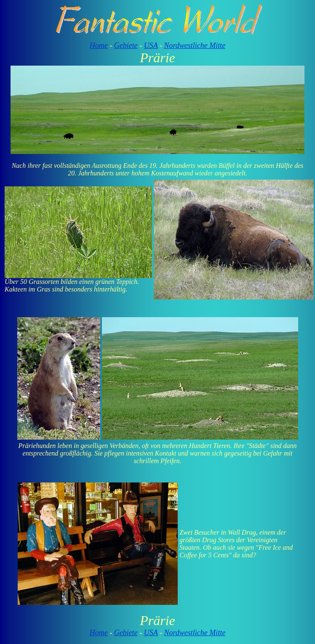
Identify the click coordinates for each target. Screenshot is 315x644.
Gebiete (126, 45)
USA (151, 45)
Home (99, 45)
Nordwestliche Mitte (195, 45)
